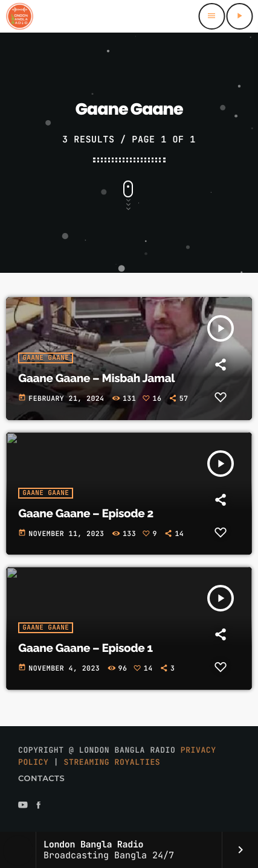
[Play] (239, 16)
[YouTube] (23, 806)
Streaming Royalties (112, 762)
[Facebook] (39, 806)
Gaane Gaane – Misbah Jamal (96, 378)
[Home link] (19, 16)
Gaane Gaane (46, 358)
